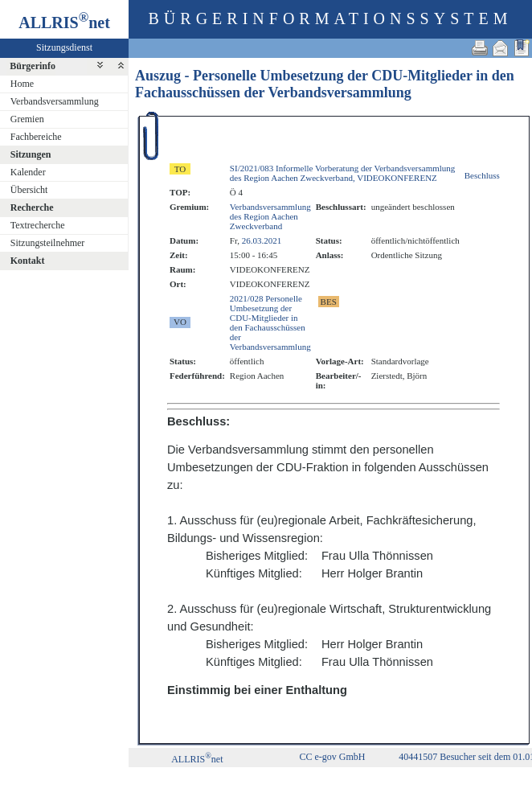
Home (22, 84)
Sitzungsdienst (64, 47)
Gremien (27, 119)
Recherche (32, 207)
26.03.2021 (262, 240)
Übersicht (29, 190)
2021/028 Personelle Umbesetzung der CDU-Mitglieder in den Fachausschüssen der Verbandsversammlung (270, 322)
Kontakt (28, 261)
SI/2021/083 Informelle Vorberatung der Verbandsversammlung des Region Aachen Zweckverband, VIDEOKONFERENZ (342, 173)
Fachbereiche (36, 137)
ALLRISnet (197, 759)
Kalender (28, 172)
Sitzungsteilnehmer (48, 243)
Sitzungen (31, 154)
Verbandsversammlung (55, 101)
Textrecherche (38, 225)
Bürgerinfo (33, 66)
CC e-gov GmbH (333, 757)
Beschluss (482, 175)
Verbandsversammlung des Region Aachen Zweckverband (270, 216)
